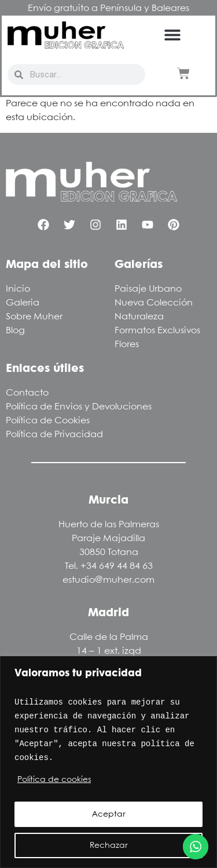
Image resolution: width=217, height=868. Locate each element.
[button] (173, 35)
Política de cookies (54, 780)
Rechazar (109, 845)
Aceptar (109, 814)
